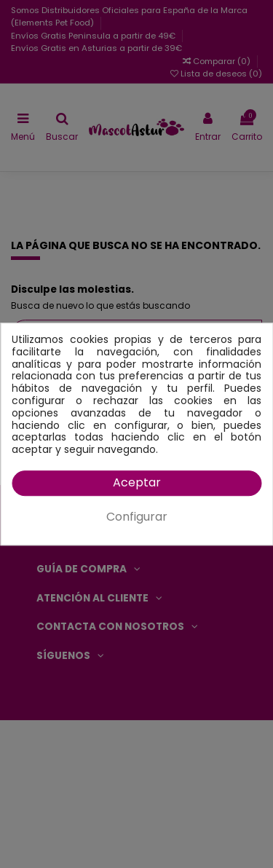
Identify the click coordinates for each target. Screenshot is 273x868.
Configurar (137, 517)
